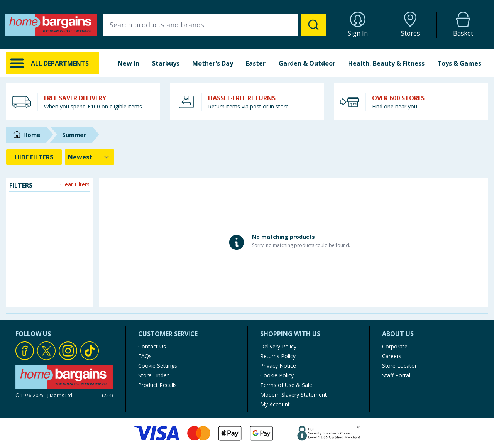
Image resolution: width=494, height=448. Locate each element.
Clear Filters (75, 184)
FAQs (145, 356)
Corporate (395, 346)
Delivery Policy (278, 346)
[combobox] (215, 25)
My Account (275, 404)
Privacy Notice (278, 366)
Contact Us (152, 346)
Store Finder (153, 375)
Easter (256, 63)
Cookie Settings (158, 366)
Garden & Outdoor (307, 63)
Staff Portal (396, 375)
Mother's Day (213, 63)
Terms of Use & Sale (286, 385)
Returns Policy (278, 356)
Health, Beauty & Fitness (386, 63)
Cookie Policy (277, 375)
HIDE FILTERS (34, 157)
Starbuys (166, 63)
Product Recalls (157, 385)
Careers (392, 356)
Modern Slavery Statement (294, 395)
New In (129, 63)
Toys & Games (459, 63)
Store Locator (399, 366)
